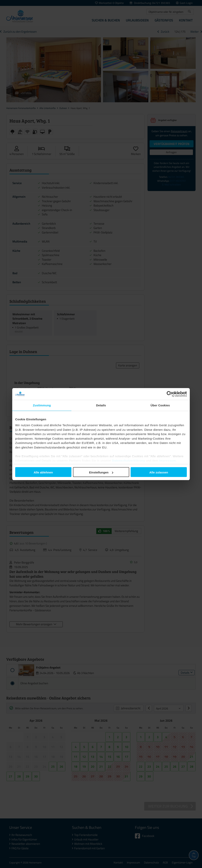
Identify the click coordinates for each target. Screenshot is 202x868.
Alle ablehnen (43, 472)
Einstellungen (101, 472)
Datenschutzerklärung (129, 461)
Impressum (168, 461)
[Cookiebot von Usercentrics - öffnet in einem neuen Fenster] (170, 394)
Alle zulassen (159, 472)
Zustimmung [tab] (42, 405)
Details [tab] (101, 405)
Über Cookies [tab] (160, 405)
